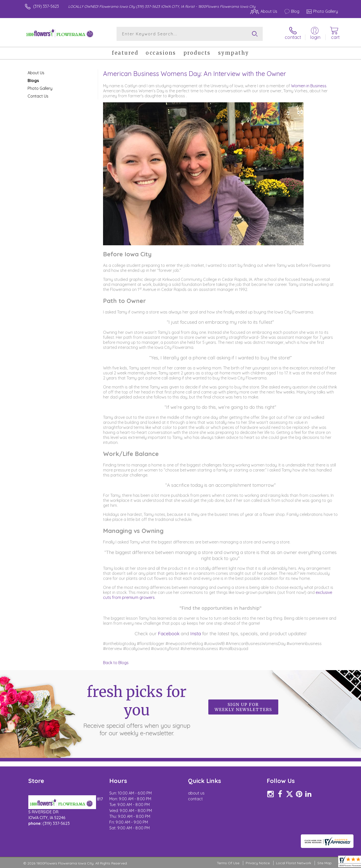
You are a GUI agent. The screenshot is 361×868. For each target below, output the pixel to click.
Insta (196, 634)
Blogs (33, 81)
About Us (36, 73)
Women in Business (309, 86)
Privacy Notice (258, 863)
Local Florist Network (294, 863)
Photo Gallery (40, 88)
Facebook (169, 634)
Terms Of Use (228, 863)
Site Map (325, 863)
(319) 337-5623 (46, 6)
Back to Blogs (116, 663)
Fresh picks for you (137, 710)
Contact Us (38, 96)
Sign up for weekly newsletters (243, 707)
